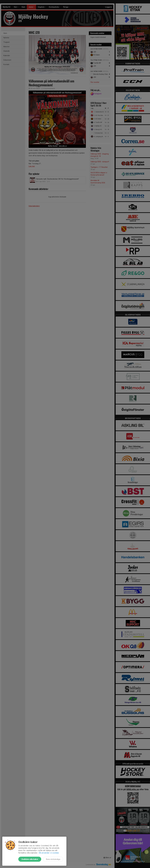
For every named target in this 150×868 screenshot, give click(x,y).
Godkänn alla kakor (30, 859)
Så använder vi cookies (49, 853)
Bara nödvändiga (53, 859)
